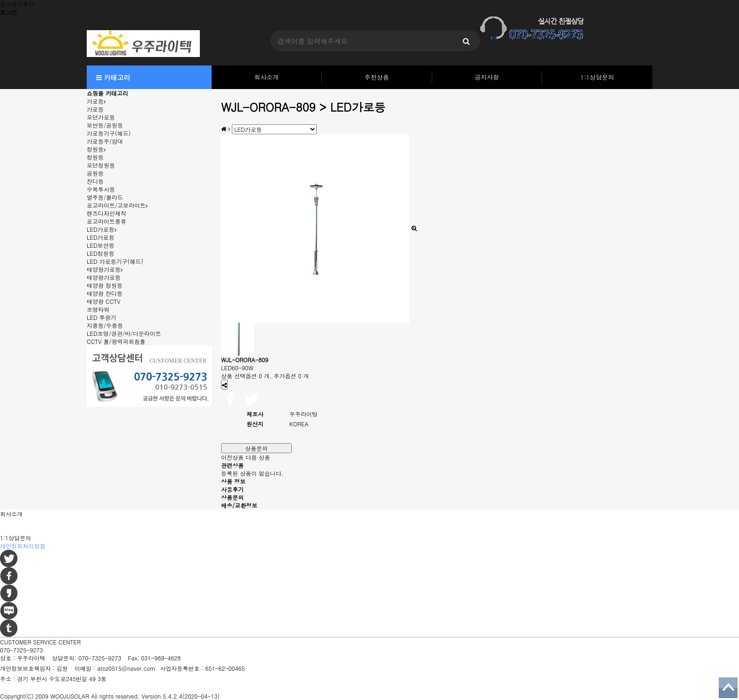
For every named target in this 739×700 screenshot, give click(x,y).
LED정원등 (101, 253)
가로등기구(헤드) (109, 133)
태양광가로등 (105, 269)
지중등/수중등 (105, 325)
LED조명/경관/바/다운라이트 (124, 333)
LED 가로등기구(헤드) (115, 261)
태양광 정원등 (105, 285)
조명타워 (98, 309)
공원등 (95, 173)
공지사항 (487, 77)
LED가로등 (102, 229)
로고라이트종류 (107, 221)
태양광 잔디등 (105, 293)
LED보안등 (101, 245)
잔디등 (95, 181)
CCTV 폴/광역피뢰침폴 (116, 341)
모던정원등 (101, 165)
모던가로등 (101, 117)
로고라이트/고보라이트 (117, 205)
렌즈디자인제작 (107, 213)
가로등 (96, 101)
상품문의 (256, 448)
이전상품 (232, 457)
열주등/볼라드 (105, 197)
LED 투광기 (102, 317)
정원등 (96, 149)
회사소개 (266, 77)
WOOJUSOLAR (70, 696)
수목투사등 (101, 189)
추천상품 (377, 77)
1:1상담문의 (597, 77)
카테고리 (113, 77)
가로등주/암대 (105, 141)
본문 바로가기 (0, 0)
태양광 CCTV (104, 301)
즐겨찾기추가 (17, 4)
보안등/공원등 (105, 125)
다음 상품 (258, 457)
